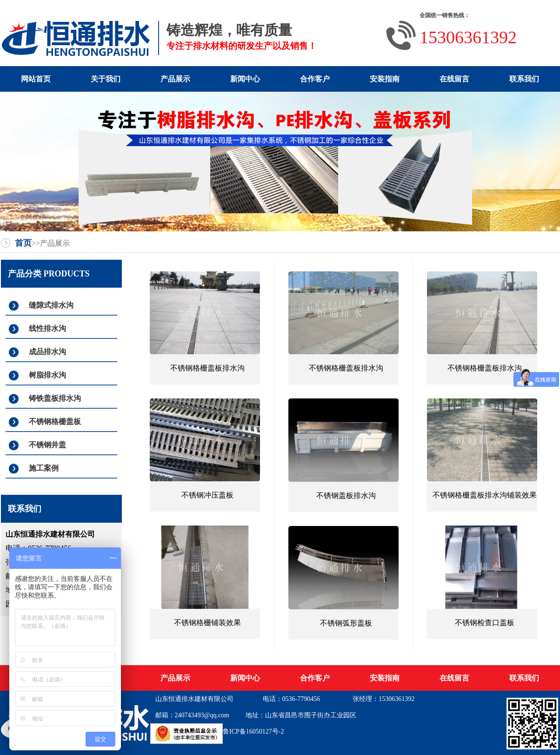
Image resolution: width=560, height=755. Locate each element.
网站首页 (36, 79)
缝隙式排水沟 (51, 305)
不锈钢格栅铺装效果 (207, 623)
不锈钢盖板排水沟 (346, 495)
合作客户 (315, 79)
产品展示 (175, 79)
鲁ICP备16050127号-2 (253, 731)
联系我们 (524, 79)
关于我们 (106, 79)
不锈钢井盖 (47, 445)
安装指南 (385, 79)
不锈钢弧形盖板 (346, 623)
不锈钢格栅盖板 (55, 421)
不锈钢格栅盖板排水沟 (207, 368)
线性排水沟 (47, 328)
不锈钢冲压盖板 (207, 495)
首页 (23, 243)
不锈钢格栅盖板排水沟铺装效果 (485, 495)
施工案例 (44, 468)
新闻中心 (245, 79)
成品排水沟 (47, 352)
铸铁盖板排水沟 (55, 398)
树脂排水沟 (47, 375)
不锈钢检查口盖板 (485, 623)
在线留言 (454, 79)
